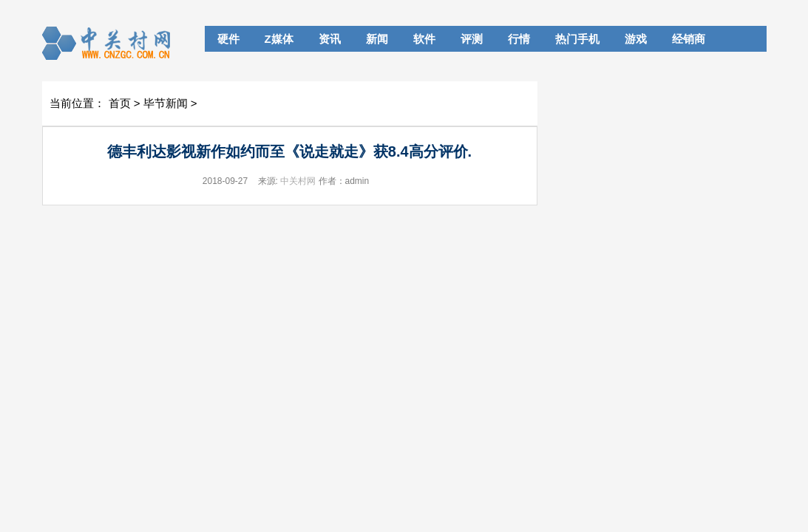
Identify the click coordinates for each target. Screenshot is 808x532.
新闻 (377, 39)
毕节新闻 (166, 103)
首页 (120, 103)
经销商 (689, 39)
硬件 (228, 39)
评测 (472, 39)
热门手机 (577, 39)
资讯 (330, 39)
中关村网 (298, 181)
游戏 (636, 39)
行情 (519, 39)
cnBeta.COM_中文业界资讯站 (111, 43)
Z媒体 (279, 39)
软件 (424, 39)
